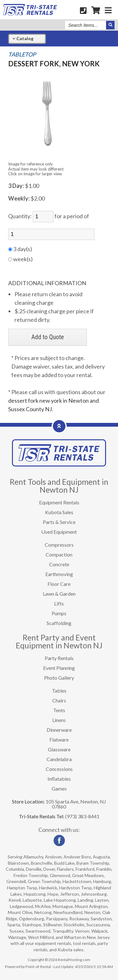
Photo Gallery (59, 678)
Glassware (59, 749)
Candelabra (59, 759)
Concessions (59, 769)
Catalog (23, 38)
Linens (59, 720)
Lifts (59, 603)
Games (59, 788)
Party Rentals (59, 658)
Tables (59, 691)
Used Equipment (59, 532)
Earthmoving (59, 574)
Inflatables (59, 779)
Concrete (59, 564)
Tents (59, 710)
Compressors (59, 545)
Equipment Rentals (59, 502)
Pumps (59, 613)
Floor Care (59, 584)
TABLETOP (22, 54)
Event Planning (59, 668)
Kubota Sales (59, 512)
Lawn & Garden (59, 594)
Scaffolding (59, 623)
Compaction (59, 554)
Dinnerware (59, 730)
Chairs (59, 700)
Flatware (59, 740)
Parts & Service (59, 522)
